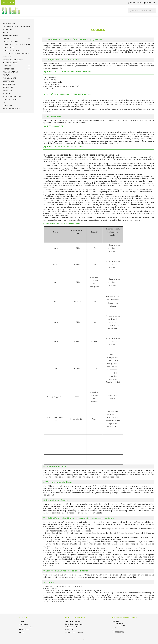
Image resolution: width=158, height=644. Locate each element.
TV (4, 102)
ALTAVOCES (7, 29)
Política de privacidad (73, 621)
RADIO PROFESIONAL (12, 108)
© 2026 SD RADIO (79, 640)
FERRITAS (7, 57)
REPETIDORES (9, 84)
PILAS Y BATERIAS (10, 72)
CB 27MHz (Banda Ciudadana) (16, 26)
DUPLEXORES (8, 48)
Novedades (23, 624)
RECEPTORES (8, 81)
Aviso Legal (69, 630)
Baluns (6, 33)
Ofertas (22, 621)
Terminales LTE (10, 99)
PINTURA (7, 75)
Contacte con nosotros (74, 632)
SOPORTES (7, 90)
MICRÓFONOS (8, 69)
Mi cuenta (23, 632)
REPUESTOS (8, 87)
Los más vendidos (26, 627)
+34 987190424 (118, 632)
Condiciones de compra (74, 624)
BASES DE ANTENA (11, 36)
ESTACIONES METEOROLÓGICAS (16, 54)
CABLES (6, 39)
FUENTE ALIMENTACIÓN (13, 60)
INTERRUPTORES (10, 63)
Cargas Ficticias (10, 42)
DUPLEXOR (7, 105)
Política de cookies (72, 627)
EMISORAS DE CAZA (11, 51)
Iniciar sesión (24, 630)
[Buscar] (142, 11)
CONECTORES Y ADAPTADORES (16, 45)
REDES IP (7, 93)
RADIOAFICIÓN (9, 23)
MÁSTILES (7, 66)
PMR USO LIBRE (9, 78)
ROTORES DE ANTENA (12, 96)
